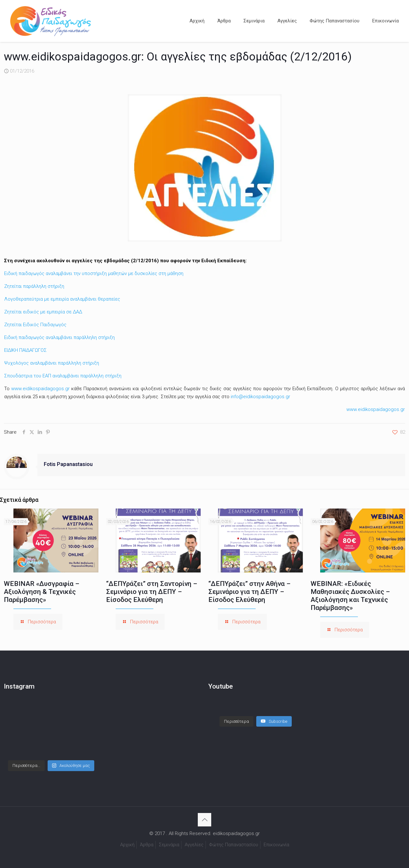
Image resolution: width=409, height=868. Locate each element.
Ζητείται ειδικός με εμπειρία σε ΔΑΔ (43, 312)
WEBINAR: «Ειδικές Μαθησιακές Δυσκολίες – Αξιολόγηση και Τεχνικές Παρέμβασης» (350, 596)
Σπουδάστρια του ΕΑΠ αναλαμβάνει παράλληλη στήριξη (63, 376)
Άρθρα (147, 845)
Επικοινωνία (276, 845)
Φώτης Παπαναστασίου (234, 845)
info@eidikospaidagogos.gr (260, 397)
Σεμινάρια (169, 845)
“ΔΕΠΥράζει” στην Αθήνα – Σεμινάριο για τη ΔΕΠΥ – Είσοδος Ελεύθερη (249, 592)
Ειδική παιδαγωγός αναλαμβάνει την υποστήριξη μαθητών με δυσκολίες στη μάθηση (94, 273)
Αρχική (127, 845)
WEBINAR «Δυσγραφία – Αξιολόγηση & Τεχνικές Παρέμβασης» (42, 592)
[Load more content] (236, 715)
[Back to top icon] (204, 820)
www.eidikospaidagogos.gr (40, 389)
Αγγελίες (194, 845)
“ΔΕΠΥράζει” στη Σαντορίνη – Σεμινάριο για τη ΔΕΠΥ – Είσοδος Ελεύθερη (152, 592)
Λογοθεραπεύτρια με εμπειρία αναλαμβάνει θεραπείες (62, 299)
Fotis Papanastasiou (68, 464)
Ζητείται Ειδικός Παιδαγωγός (35, 325)
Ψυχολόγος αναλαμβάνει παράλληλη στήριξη (52, 363)
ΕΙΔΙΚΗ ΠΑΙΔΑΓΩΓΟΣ (25, 350)
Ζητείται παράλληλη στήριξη (34, 286)
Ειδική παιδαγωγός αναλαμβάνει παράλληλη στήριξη (59, 337)
